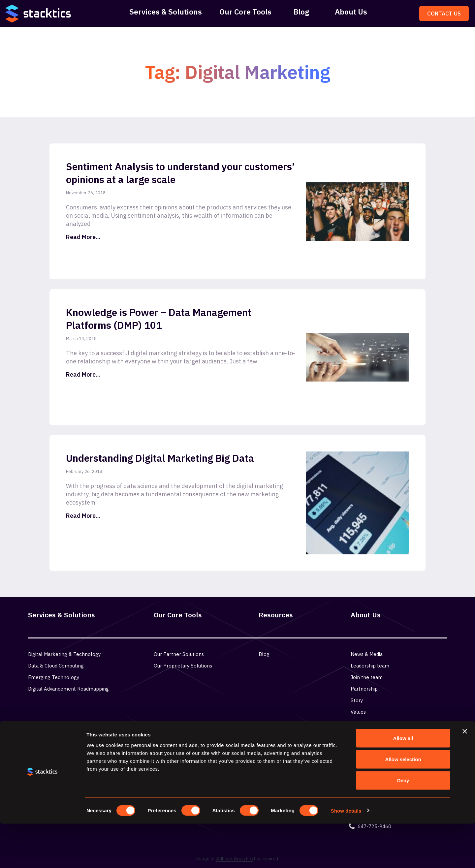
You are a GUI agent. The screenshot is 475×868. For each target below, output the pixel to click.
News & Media (367, 654)
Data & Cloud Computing (56, 666)
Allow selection (403, 804)
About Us (351, 12)
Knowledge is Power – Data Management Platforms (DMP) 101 (159, 319)
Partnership (364, 689)
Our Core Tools (245, 12)
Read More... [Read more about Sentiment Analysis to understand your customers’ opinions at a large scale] (83, 237)
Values (358, 712)
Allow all (403, 782)
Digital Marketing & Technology (64, 654)
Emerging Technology (54, 677)
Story (357, 700)
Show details (346, 855)
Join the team (367, 677)
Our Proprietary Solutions (183, 666)
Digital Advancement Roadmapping (68, 689)
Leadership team (370, 666)
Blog (301, 12)
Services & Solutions (166, 12)
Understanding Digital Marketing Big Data (160, 458)
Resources (276, 615)
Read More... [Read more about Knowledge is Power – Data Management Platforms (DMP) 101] (83, 374)
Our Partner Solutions (179, 654)
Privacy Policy (366, 723)
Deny (403, 825)
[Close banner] (465, 776)
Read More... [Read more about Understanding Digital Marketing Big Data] (83, 516)
